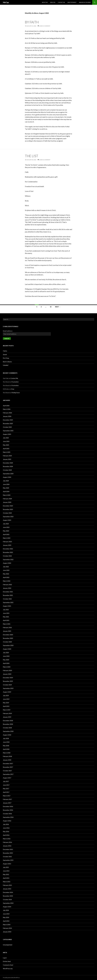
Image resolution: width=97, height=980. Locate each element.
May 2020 (6, 660)
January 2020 (7, 674)
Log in (5, 958)
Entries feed (7, 961)
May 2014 (6, 917)
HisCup (6, 2)
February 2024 (7, 499)
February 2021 (7, 628)
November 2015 (8, 853)
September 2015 (8, 860)
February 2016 (7, 842)
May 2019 (6, 703)
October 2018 (7, 728)
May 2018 (6, 746)
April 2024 (6, 491)
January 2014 (7, 932)
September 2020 (8, 645)
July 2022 (6, 567)
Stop (13, 389)
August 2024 (7, 477)
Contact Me (61, 2)
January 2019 (7, 717)
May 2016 (6, 832)
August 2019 (7, 692)
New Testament (72, 2)
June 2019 (6, 699)
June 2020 (6, 656)
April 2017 (6, 792)
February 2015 (7, 885)
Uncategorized (8, 945)
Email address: (8, 331)
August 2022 (7, 563)
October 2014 (7, 900)
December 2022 (8, 549)
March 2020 (7, 667)
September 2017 (8, 774)
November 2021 (8, 595)
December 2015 (8, 849)
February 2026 (7, 413)
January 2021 (7, 631)
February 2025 (7, 456)
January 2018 (7, 760)
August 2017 (7, 778)
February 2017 (7, 799)
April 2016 (6, 835)
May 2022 (6, 574)
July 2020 (6, 653)
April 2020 (6, 663)
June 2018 (6, 742)
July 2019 (6, 696)
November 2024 (8, 466)
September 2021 (8, 602)
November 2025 (8, 423)
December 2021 (8, 592)
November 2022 (8, 552)
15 (51, 307)
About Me (45, 2)
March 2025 (7, 452)
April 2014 (6, 921)
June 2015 (6, 871)
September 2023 (8, 517)
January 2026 (7, 416)
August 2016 (7, 821)
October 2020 (7, 642)
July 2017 (6, 781)
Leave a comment (45, 26)
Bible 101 (53, 2)
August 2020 (7, 649)
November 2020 (8, 638)
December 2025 (8, 420)
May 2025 (6, 445)
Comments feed (8, 965)
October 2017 (7, 771)
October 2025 (7, 427)
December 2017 (8, 764)
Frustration (15, 382)
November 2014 (8, 896)
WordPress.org (8, 969)
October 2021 (7, 599)
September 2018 (8, 731)
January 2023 (7, 545)
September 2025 (8, 431)
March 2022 (7, 581)
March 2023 (7, 538)
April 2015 (6, 878)
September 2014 (8, 903)
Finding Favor (16, 393)
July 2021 (6, 610)
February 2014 (7, 928)
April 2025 (6, 449)
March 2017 (7, 796)
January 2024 (7, 502)
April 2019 (6, 706)
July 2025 (6, 438)
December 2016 (8, 806)
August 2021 (7, 606)
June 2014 (6, 914)
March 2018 (7, 753)
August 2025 (7, 434)
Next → (58, 307)
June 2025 (6, 441)
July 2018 (6, 738)
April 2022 (6, 577)
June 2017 (6, 785)
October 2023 (7, 513)
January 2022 (7, 588)
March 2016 (7, 839)
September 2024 (8, 474)
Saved (5, 354)
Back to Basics (7, 362)
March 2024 (7, 495)
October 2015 (7, 857)
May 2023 (6, 531)
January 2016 (7, 846)
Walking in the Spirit (85, 2)
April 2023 (6, 534)
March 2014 (7, 925)
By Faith (32, 22)
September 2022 (8, 559)
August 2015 (7, 864)
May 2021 (6, 617)
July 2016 (6, 824)
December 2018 (8, 721)
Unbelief (6, 365)
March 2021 (7, 624)
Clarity (5, 351)
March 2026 (7, 409)
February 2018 (7, 756)
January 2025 (7, 459)
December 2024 (8, 463)
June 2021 (6, 613)
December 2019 (8, 678)
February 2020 (7, 670)
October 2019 (7, 685)
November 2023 (8, 509)
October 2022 (7, 556)
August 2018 (7, 735)
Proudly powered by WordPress (11, 978)
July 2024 (6, 481)
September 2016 (8, 817)
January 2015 (7, 889)
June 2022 (6, 570)
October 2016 (7, 814)
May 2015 (6, 874)
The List (32, 156)
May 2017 (6, 789)
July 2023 (6, 524)
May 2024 (6, 488)
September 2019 (8, 688)
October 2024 (7, 470)
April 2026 (6, 406)
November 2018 (8, 724)
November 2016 (8, 810)
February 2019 (7, 713)
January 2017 (7, 803)
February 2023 (7, 542)
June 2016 (6, 828)
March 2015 (7, 882)
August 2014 (7, 907)
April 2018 (6, 749)
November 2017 (8, 767)
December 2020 (8, 635)
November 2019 (8, 681)
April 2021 (6, 620)
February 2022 (7, 585)
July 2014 (6, 910)
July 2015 (6, 867)
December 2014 (8, 892)
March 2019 (7, 710)
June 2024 (6, 484)
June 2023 (6, 527)
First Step (6, 358)
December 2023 (8, 506)
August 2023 (7, 520)
